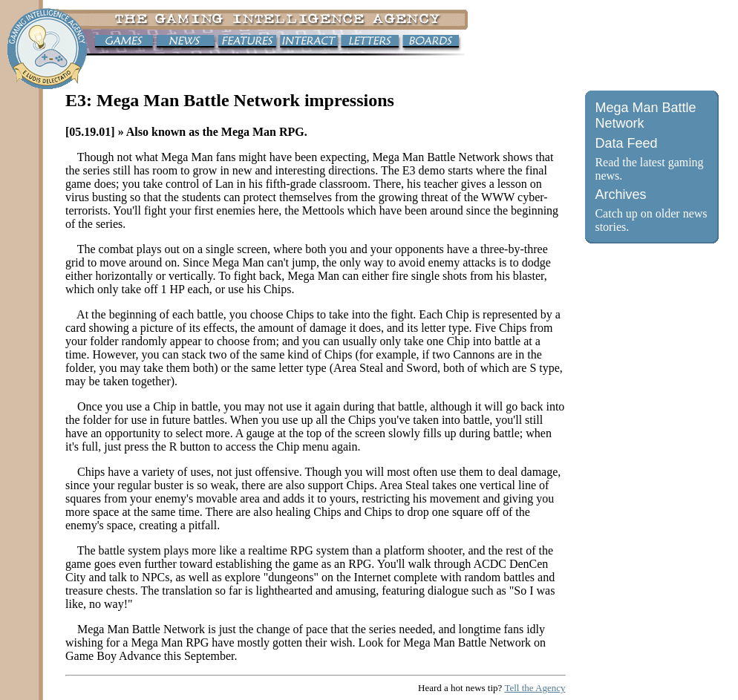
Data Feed (626, 143)
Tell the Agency (535, 688)
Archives (620, 194)
